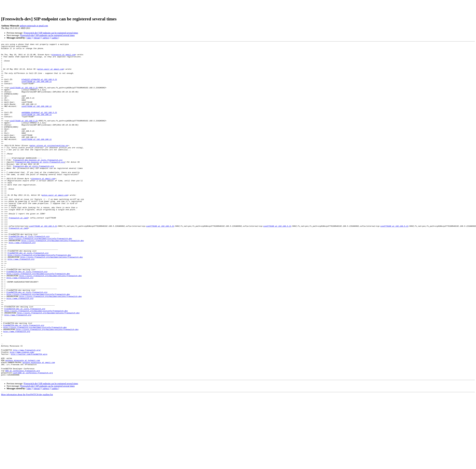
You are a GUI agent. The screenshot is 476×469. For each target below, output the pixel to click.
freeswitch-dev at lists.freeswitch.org (33, 191)
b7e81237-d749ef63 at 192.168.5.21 (39, 87)
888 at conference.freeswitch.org (23, 436)
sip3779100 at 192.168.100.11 (36, 89)
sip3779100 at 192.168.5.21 (24, 97)
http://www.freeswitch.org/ (27, 412)
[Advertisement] (238, 7)
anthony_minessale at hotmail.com (23, 424)
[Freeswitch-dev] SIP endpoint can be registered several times (51, 33)
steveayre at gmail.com (63, 57)
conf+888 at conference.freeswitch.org (33, 439)
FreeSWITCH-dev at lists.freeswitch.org (29, 275)
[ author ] (55, 38)
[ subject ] (46, 38)
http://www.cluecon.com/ (22, 414)
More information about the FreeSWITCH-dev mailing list (27, 461)
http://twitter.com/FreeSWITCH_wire (29, 417)
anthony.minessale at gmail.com (34, 26)
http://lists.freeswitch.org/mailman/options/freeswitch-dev (53, 280)
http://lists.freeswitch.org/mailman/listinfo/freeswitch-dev (40, 278)
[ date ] (29, 38)
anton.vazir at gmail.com (50, 74)
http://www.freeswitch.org (22, 283)
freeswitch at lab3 (18, 253)
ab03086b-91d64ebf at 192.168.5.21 (39, 126)
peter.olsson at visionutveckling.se (49, 166)
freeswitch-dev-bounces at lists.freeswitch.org (38, 183)
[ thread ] (37, 38)
